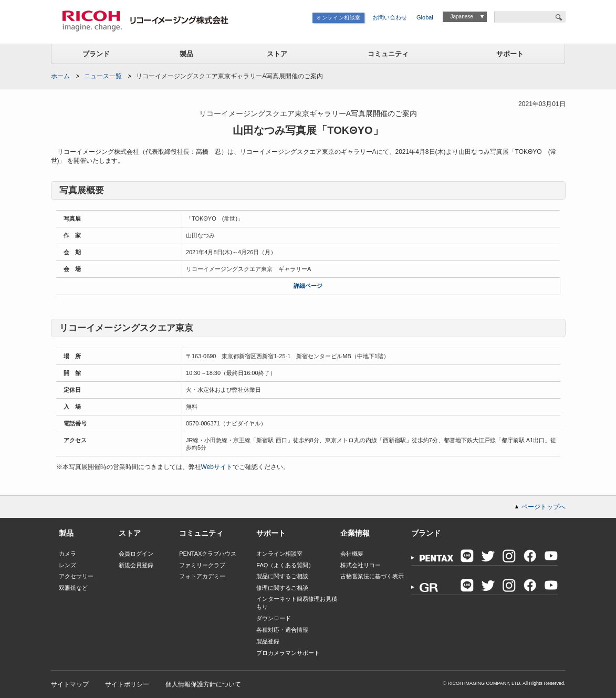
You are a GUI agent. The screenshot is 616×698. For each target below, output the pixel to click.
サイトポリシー (127, 684)
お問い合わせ (390, 17)
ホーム (60, 76)
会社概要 (352, 554)
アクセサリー (76, 576)
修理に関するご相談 (282, 588)
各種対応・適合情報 (282, 630)
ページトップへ (544, 507)
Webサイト (217, 467)
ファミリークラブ (202, 565)
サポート (510, 54)
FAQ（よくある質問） (285, 565)
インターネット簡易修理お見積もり (297, 603)
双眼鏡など (73, 588)
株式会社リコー (361, 565)
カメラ (67, 554)
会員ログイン (136, 554)
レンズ (67, 565)
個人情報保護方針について (203, 684)
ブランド (96, 54)
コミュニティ (388, 54)
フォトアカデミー (202, 576)
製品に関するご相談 (282, 576)
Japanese (461, 17)
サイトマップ (70, 684)
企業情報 (355, 533)
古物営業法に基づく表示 (372, 576)
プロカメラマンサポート (288, 653)
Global (425, 17)
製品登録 (268, 641)
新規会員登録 (136, 565)
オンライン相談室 (338, 18)
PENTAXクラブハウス (208, 554)
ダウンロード (274, 618)
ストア (277, 54)
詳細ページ (308, 286)
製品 (186, 54)
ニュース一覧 (103, 76)
